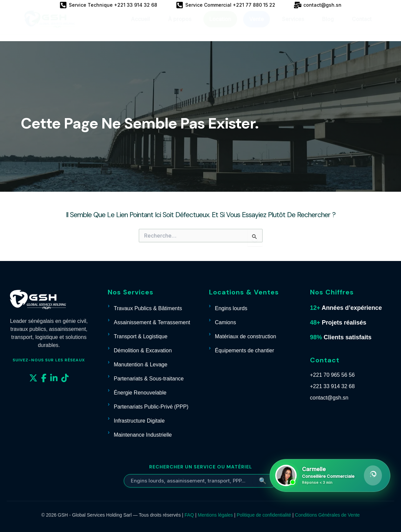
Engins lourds (231, 308)
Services (293, 25)
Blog (328, 25)
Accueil (140, 25)
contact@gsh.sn (329, 398)
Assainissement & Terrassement (152, 322)
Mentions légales (215, 515)
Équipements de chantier (245, 350)
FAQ (189, 515)
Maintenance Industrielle (143, 435)
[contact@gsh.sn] (318, 5)
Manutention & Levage (140, 365)
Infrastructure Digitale (139, 421)
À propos (180, 25)
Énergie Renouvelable (140, 393)
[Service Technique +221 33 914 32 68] (108, 5)
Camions (226, 322)
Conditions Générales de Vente (327, 515)
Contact (362, 25)
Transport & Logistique (140, 336)
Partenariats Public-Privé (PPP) (151, 407)
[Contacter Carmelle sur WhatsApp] (330, 475)
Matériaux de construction (246, 336)
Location (220, 25)
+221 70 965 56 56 (332, 375)
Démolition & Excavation (143, 350)
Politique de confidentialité (264, 515)
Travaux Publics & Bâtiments (148, 308)
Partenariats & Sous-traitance (149, 379)
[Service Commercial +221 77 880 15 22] (226, 5)
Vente (257, 25)
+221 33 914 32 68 (332, 386)
